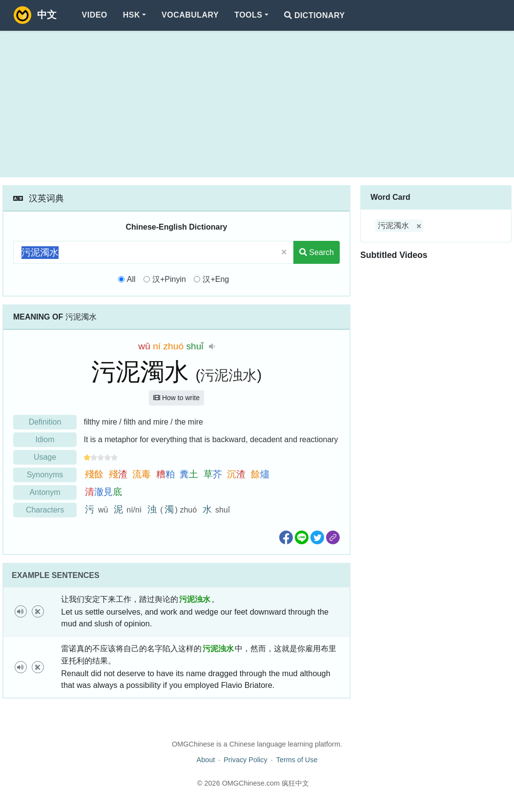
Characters (45, 510)
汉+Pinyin (169, 279)
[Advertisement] (257, 104)
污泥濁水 (393, 225)
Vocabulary (190, 15)
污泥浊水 (228, 375)
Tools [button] (248, 15)
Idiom (45, 439)
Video (95, 15)
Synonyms (45, 475)
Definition (45, 422)
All (131, 279)
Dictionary (315, 15)
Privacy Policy (246, 760)
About (206, 760)
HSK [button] (132, 15)
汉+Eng (216, 279)
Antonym (45, 492)
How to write (176, 398)
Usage (45, 457)
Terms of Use (297, 760)
